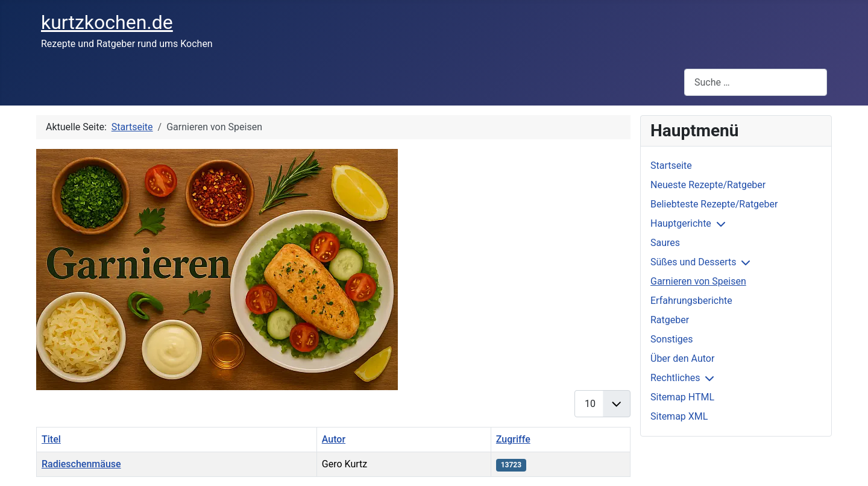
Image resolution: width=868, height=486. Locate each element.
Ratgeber (670, 320)
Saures (665, 243)
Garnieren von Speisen (698, 281)
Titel (51, 439)
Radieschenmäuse (81, 464)
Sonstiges (672, 339)
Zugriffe (513, 439)
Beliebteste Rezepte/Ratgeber (714, 204)
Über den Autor (682, 358)
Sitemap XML (679, 416)
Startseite (671, 166)
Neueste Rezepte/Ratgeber (708, 185)
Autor (334, 439)
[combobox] (756, 82)
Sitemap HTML (682, 397)
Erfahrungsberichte (691, 301)
